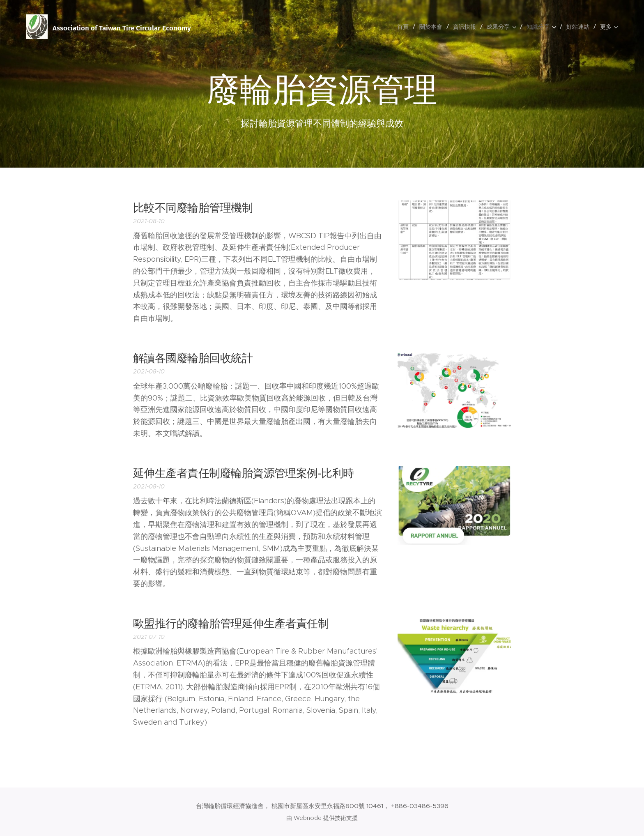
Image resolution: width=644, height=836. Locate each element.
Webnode (308, 818)
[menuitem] (405, 27)
